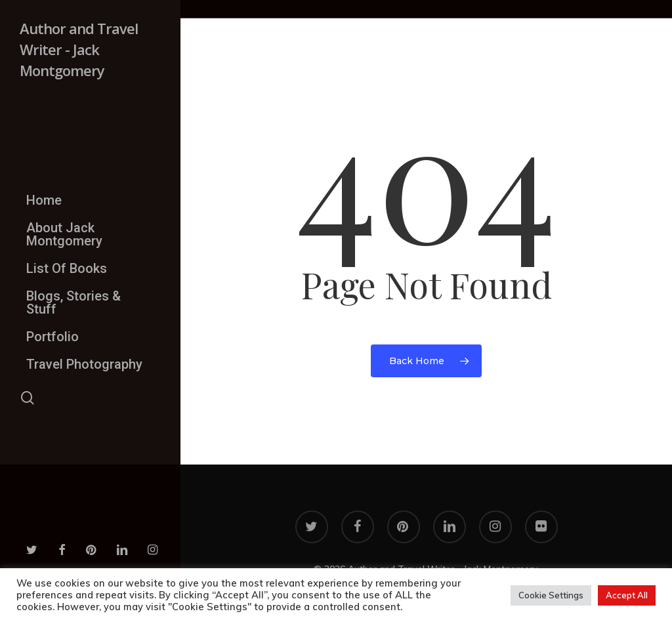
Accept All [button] (627, 595)
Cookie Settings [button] (551, 595)
